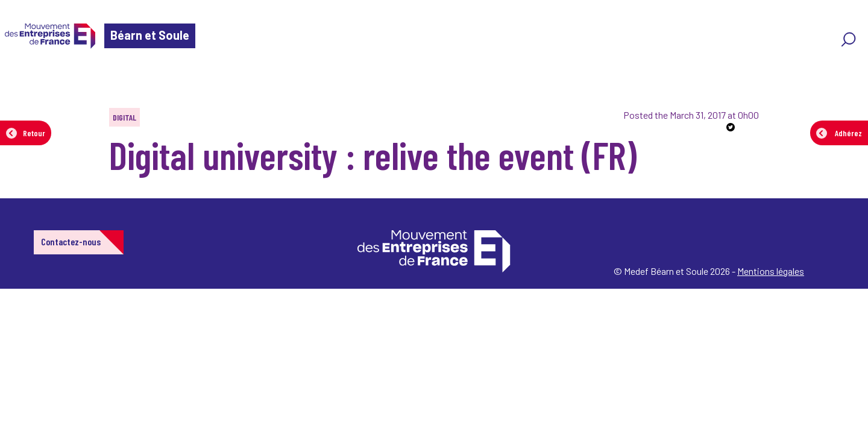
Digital (124, 117)
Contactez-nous (71, 241)
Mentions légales (771, 271)
